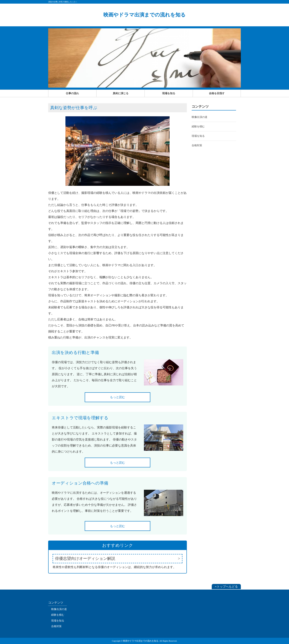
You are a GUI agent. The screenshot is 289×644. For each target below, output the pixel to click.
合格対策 (197, 145)
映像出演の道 (199, 117)
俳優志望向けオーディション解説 (85, 559)
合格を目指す (217, 93)
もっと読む (118, 397)
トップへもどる (226, 587)
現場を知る (169, 93)
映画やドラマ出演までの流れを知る (144, 15)
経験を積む (198, 126)
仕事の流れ (72, 93)
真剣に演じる (121, 93)
